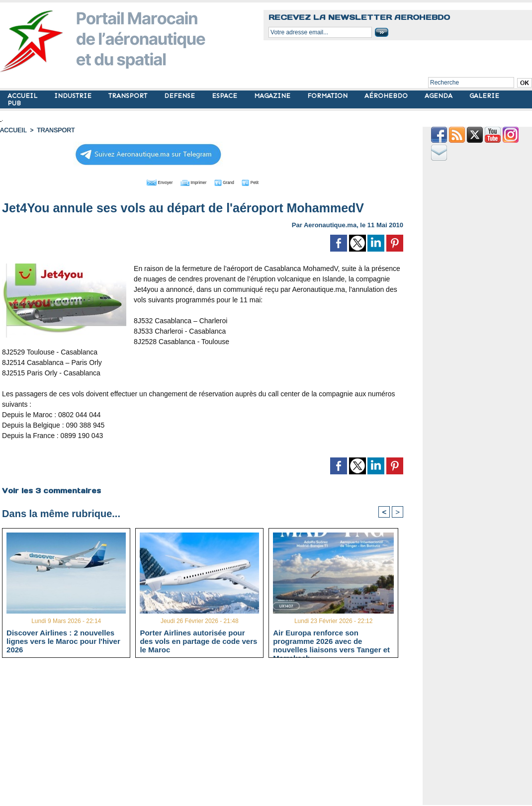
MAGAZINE (273, 96)
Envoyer (146, 181)
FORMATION (328, 96)
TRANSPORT (129, 96)
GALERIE (484, 96)
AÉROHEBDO (387, 96)
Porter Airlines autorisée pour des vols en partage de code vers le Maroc (198, 641)
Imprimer (192, 181)
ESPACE (225, 96)
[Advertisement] (210, 735)
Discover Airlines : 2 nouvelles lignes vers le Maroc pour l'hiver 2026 (63, 641)
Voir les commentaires (51, 490)
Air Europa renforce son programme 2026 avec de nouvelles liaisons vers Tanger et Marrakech (331, 641)
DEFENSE (180, 96)
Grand (233, 181)
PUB (14, 103)
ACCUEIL (23, 96)
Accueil (13, 130)
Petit (267, 181)
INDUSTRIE (74, 96)
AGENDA (440, 96)
